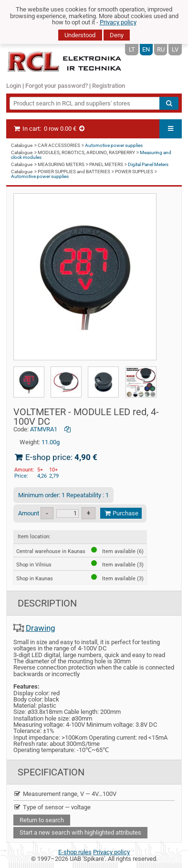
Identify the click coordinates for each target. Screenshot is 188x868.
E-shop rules (75, 852)
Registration (109, 86)
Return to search (42, 820)
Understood (80, 35)
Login (14, 86)
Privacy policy (118, 22)
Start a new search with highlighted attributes (80, 832)
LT (132, 49)
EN (146, 49)
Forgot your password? (57, 86)
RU (161, 49)
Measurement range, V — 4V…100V (65, 794)
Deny (117, 35)
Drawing (41, 628)
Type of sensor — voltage (52, 807)
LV (175, 49)
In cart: (49, 129)
